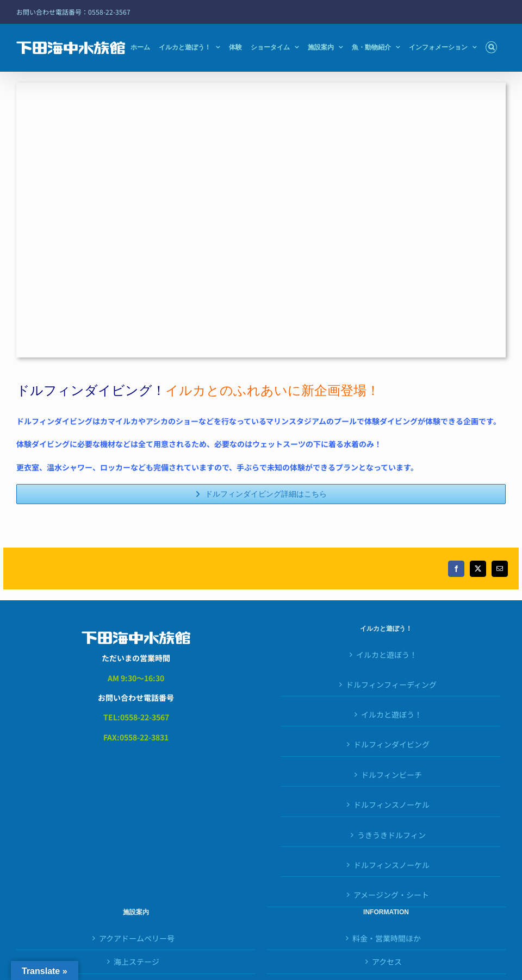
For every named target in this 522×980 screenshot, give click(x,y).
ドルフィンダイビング (391, 744)
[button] (491, 47)
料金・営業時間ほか (387, 938)
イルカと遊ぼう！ (387, 655)
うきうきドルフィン (391, 835)
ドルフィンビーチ (391, 775)
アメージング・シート (391, 895)
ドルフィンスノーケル (391, 865)
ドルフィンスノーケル (391, 805)
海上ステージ (136, 962)
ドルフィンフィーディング (391, 684)
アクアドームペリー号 (137, 938)
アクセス (387, 962)
